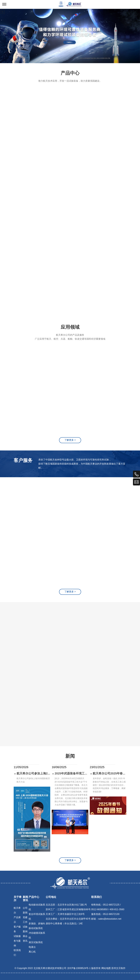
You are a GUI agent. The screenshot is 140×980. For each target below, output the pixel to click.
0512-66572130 (111, 914)
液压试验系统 (36, 942)
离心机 (32, 952)
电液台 (32, 947)
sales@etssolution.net (110, 919)
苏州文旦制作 (118, 968)
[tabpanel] (70, 36)
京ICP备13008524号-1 (79, 968)
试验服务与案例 (17, 941)
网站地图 (106, 968)
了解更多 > (70, 860)
